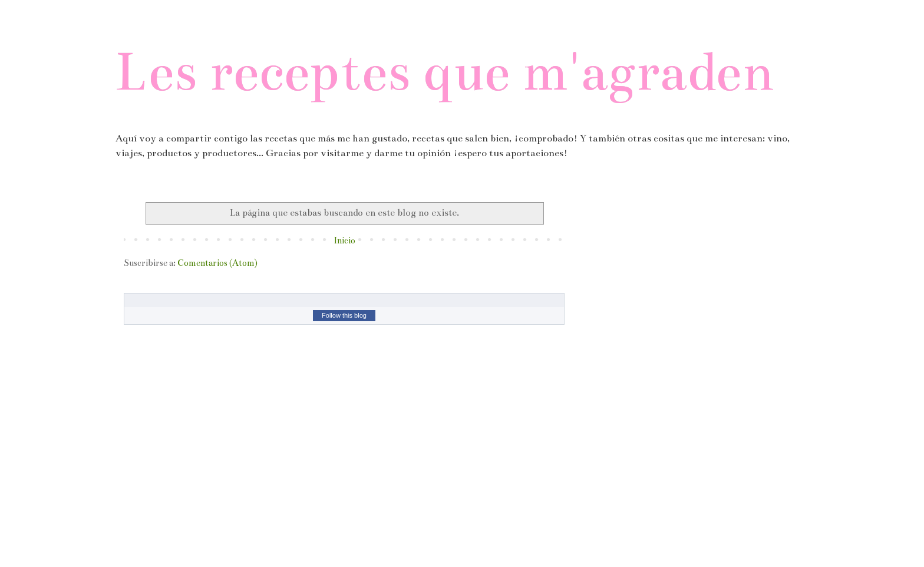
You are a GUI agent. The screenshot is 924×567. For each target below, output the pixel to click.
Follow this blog (344, 315)
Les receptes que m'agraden (444, 72)
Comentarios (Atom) (217, 263)
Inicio (344, 240)
